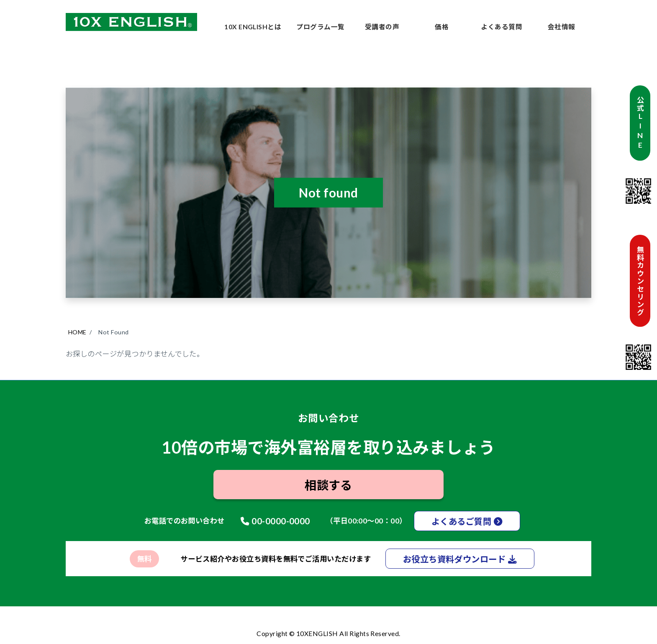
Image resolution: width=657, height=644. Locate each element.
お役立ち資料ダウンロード (454, 559)
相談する (328, 485)
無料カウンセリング (640, 281)
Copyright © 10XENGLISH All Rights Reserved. (328, 634)
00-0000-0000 (281, 521)
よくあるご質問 (461, 521)
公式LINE (640, 123)
